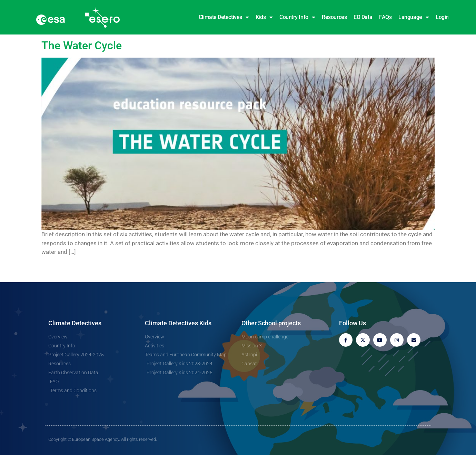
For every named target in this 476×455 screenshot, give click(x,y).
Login (442, 17)
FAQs (385, 17)
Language (414, 17)
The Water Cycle (82, 46)
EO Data (363, 17)
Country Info (297, 17)
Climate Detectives (224, 17)
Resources (334, 17)
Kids (264, 17)
